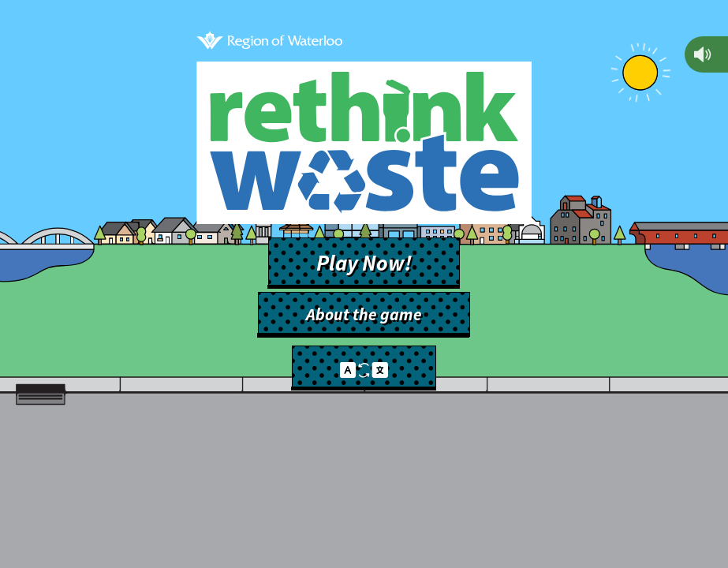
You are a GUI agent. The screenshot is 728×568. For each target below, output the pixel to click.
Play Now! (364, 263)
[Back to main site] (269, 43)
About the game (364, 314)
